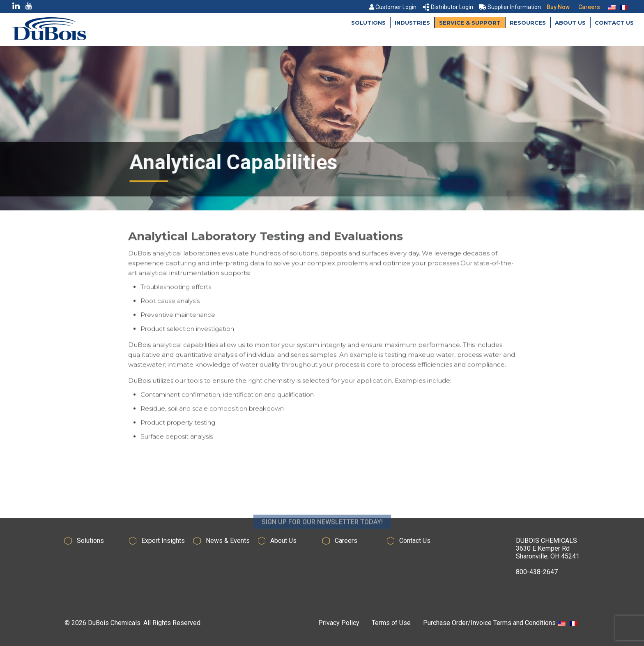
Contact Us (614, 23)
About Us (570, 23)
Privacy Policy (339, 623)
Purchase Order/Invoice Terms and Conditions (489, 623)
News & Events (228, 541)
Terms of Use (391, 623)
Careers (589, 7)
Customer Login (393, 7)
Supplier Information (510, 7)
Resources (528, 23)
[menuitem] (612, 7)
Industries (412, 23)
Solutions (368, 23)
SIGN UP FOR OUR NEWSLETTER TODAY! (322, 534)
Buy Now (558, 7)
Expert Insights (163, 541)
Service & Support (470, 23)
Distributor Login (448, 7)
